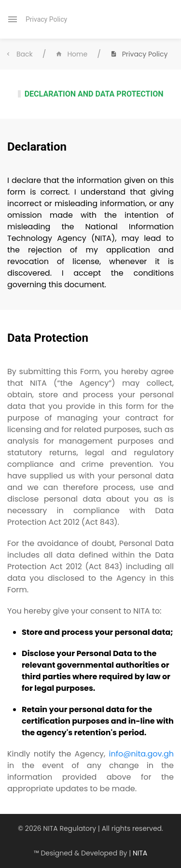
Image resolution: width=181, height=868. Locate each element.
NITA (140, 853)
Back (19, 54)
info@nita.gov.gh (141, 754)
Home (71, 54)
